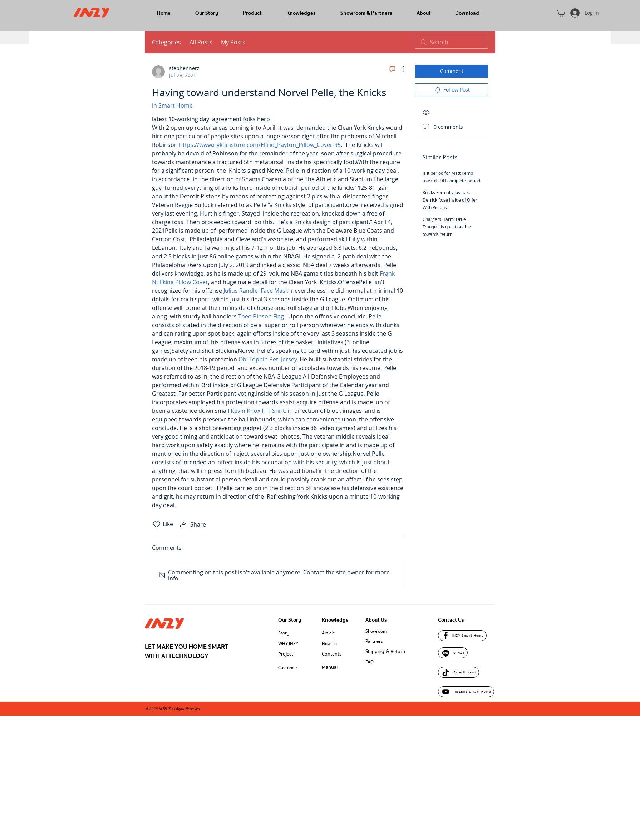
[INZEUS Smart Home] (466, 692)
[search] (452, 42)
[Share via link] (192, 524)
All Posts (201, 42)
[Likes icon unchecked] (157, 524)
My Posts (233, 42)
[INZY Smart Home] (462, 636)
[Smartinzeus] (459, 672)
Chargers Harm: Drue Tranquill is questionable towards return (447, 227)
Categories (166, 42)
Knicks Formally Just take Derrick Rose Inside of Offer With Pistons (450, 200)
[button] (561, 13)
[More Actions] (399, 69)
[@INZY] (453, 653)
